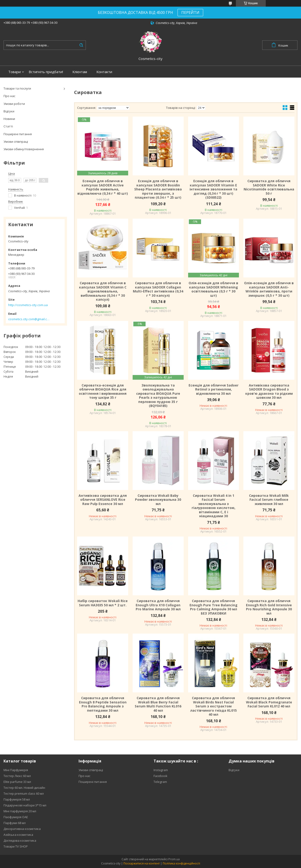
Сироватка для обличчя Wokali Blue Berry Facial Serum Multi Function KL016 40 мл (158, 704)
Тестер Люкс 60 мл (17, 776)
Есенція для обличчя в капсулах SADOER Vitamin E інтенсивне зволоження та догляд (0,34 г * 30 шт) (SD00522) (213, 189)
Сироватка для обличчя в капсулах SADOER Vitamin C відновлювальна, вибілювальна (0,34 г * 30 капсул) (103, 291)
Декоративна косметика (22, 829)
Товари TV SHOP (16, 846)
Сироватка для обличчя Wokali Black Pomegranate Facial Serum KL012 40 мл (269, 702)
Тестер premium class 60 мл (24, 793)
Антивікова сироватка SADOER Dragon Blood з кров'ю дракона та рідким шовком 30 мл (269, 391)
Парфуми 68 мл (15, 823)
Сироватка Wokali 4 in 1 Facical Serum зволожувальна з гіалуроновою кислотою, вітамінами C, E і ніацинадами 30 (214, 506)
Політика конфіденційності (181, 863)
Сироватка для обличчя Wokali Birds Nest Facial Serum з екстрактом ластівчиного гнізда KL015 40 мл (214, 706)
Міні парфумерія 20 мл (20, 811)
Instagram (161, 770)
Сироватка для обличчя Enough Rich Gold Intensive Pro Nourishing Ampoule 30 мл (269, 607)
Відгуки (9, 111)
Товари (14, 72)
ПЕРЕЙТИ (190, 12)
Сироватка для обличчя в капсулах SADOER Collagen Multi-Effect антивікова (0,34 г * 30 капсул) (158, 289)
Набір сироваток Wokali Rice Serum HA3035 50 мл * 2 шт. (103, 603)
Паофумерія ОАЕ (16, 817)
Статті (8, 126)
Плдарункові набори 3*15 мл (25, 805)
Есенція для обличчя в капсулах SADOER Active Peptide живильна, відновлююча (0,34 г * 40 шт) (103, 187)
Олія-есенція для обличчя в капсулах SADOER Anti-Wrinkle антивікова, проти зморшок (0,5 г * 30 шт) (269, 289)
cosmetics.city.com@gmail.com (29, 319)
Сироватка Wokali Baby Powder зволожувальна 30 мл (158, 500)
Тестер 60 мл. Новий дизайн (24, 788)
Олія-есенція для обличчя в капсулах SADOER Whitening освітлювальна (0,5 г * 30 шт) (213, 289)
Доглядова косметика (20, 840)
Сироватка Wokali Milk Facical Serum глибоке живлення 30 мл (269, 500)
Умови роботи (14, 104)
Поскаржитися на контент (142, 863)
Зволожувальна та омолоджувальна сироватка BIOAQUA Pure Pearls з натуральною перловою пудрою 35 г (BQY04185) (158, 396)
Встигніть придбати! (46, 72)
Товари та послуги (17, 88)
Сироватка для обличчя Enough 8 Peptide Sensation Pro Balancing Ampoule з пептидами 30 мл (103, 704)
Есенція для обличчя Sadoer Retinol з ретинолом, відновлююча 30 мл (214, 389)
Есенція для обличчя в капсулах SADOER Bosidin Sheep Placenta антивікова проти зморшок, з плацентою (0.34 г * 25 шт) (158, 189)
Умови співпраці (16, 142)
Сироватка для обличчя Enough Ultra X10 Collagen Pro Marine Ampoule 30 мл (158, 605)
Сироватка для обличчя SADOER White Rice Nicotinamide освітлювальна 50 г (269, 187)
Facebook (160, 776)
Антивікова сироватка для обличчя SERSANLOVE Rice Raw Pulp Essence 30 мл (103, 500)
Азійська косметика (18, 835)
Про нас (9, 96)
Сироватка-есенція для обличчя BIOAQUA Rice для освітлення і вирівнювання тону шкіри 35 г (103, 391)
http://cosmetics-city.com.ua (28, 305)
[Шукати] (81, 45)
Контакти (104, 72)
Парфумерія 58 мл (17, 799)
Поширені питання (18, 134)
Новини (9, 119)
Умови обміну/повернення (24, 149)
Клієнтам (80, 72)
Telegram (160, 782)
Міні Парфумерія (16, 770)
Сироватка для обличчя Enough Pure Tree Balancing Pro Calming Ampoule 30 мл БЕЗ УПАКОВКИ (214, 607)
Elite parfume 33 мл (17, 782)
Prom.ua (174, 859)
